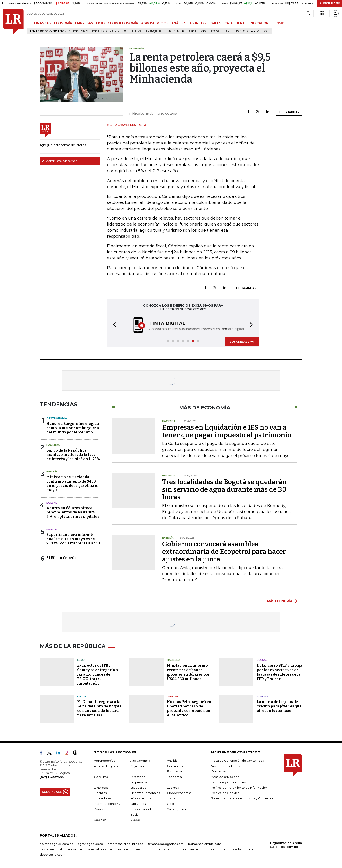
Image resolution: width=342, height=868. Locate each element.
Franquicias (155, 31)
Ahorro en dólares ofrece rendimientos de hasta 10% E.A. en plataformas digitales (73, 512)
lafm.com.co (219, 849)
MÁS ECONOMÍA (280, 601)
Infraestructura (141, 798)
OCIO (100, 23)
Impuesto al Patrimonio (109, 31)
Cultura (83, 696)
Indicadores (103, 798)
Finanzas (100, 793)
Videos (135, 820)
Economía (174, 777)
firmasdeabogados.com (166, 844)
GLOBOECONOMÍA (123, 23)
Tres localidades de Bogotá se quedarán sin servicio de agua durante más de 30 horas (225, 489)
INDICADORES (261, 23)
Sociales (100, 820)
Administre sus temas (59, 161)
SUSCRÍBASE (330, 3)
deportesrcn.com (53, 855)
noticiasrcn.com (194, 849)
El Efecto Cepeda (61, 558)
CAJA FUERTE (236, 23)
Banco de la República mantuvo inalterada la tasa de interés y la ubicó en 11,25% (73, 455)
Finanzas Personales (145, 793)
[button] (113, 325)
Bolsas (216, 31)
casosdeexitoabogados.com (61, 849)
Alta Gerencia (140, 761)
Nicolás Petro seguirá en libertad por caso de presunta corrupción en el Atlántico (189, 708)
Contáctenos (220, 771)
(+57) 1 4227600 (52, 777)
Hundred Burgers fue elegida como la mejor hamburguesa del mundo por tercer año (73, 428)
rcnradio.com (168, 849)
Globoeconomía (179, 793)
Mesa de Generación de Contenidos (237, 761)
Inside (171, 798)
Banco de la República (252, 31)
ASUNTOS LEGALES (205, 23)
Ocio (171, 804)
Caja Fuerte (139, 766)
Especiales (138, 788)
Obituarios (138, 804)
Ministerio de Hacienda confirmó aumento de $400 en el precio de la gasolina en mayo (73, 484)
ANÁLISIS (179, 23)
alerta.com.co (243, 849)
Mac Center (176, 31)
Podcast (100, 809)
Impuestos (80, 31)
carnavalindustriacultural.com (108, 849)
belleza (136, 31)
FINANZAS (42, 23)
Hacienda (53, 445)
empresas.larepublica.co (126, 844)
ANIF (229, 31)
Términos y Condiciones (228, 782)
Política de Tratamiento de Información (239, 788)
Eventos (173, 788)
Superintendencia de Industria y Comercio (242, 798)
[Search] (308, 13)
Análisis (172, 761)
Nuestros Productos (225, 766)
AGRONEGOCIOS (155, 23)
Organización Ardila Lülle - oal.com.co (286, 845)
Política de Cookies (225, 793)
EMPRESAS (84, 23)
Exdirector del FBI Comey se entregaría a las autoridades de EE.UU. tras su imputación (98, 674)
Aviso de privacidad (225, 777)
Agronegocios (104, 761)
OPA (204, 31)
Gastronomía (57, 418)
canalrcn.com (144, 849)
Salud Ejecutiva (178, 809)
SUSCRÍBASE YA (242, 342)
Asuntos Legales (106, 766)
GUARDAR (289, 112)
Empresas (101, 788)
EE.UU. (81, 660)
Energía (52, 472)
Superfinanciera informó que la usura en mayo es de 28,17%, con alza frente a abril (73, 539)
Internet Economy (107, 804)
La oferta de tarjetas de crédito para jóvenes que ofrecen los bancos (279, 706)
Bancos (52, 529)
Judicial (173, 696)
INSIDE (281, 23)
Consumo (101, 777)
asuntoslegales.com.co (57, 844)
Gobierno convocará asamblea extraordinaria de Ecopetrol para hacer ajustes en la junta (224, 552)
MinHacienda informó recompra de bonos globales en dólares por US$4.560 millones (188, 672)
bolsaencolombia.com (205, 844)
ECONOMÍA (63, 23)
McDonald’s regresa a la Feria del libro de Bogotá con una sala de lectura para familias (99, 708)
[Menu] (31, 23)
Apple (193, 31)
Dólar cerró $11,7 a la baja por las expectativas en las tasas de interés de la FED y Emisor (280, 672)
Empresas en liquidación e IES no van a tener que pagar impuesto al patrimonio (227, 431)
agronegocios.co (90, 844)
